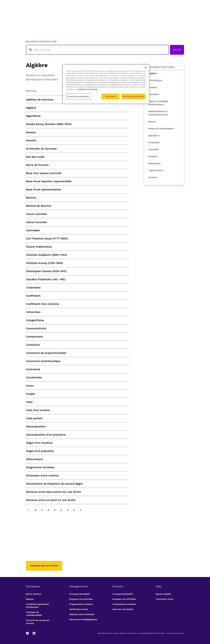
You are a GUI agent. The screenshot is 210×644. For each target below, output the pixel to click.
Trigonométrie (156, 170)
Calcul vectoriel (36, 222)
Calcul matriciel (36, 214)
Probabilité (154, 142)
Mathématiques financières (42, 80)
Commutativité (36, 328)
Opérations (154, 136)
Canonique (33, 230)
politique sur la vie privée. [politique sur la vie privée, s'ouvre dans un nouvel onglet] (88, 89)
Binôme (31, 198)
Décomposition (36, 426)
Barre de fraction (37, 165)
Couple (30, 394)
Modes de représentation (161, 129)
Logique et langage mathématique (158, 103)
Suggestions (163, 13)
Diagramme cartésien (40, 467)
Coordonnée (34, 377)
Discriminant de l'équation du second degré (54, 484)
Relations (153, 156)
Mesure (152, 122)
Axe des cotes (35, 157)
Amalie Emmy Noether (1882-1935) (49, 124)
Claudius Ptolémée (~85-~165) (46, 279)
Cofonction (33, 312)
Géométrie (154, 94)
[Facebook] (29, 633)
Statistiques (154, 163)
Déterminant (34, 459)
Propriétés (154, 149)
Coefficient (33, 296)
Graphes (153, 87)
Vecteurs (153, 177)
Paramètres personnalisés (78, 96)
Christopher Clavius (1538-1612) (46, 271)
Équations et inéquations (40, 75)
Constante (33, 345)
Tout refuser (110, 96)
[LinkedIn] (34, 633)
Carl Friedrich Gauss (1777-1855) (47, 238)
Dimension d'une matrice (42, 475)
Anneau (31, 132)
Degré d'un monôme (39, 443)
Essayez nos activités (44, 566)
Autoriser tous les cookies (133, 96)
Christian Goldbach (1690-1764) (46, 255)
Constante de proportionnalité (46, 353)
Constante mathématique (43, 361)
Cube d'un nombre (38, 410)
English (179, 13)
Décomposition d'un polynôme (46, 435)
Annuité (31, 140)
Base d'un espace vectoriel (44, 173)
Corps (30, 386)
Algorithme (33, 116)
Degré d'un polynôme (40, 451)
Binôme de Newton (39, 206)
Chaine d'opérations (39, 247)
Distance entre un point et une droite (51, 500)
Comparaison (34, 337)
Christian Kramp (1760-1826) (45, 263)
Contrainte (33, 369)
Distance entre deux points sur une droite (53, 492)
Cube (29, 402)
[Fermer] (146, 68)
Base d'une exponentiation (44, 189)
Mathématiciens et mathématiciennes (158, 113)
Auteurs (146, 13)
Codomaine (33, 288)
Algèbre (37, 65)
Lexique (132, 13)
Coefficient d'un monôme (43, 304)
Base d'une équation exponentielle (49, 181)
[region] (106, 84)
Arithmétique (155, 80)
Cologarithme (35, 320)
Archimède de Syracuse (41, 149)
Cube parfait (34, 418)
